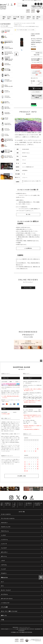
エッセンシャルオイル (26, 23)
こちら (16, 387)
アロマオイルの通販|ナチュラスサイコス (35, 640)
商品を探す (4, 18)
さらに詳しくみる (22, 476)
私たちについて (23, 18)
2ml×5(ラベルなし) (18, 25)
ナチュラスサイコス (18, 23)
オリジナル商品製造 (16, 18)
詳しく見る (28, 214)
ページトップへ (41, 361)
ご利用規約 (14, 505)
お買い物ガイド (29, 18)
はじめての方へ (9, 18)
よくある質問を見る (28, 248)
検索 (25, 6)
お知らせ (33, 18)
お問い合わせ (38, 18)
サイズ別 (33, 23)
